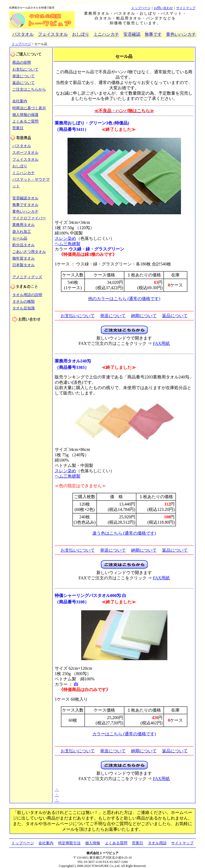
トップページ (141, 8)
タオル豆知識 (23, 308)
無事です (153, 34)
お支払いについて (78, 316)
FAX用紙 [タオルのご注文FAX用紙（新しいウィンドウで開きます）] (161, 343)
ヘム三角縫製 (68, 244)
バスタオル (23, 34)
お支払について (25, 69)
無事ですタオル (25, 205)
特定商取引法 (69, 843)
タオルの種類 (23, 302)
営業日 (18, 128)
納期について (144, 316)
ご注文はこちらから (29, 89)
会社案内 (20, 101)
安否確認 (132, 34)
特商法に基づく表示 (29, 108)
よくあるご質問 (25, 121)
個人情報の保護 (25, 115)
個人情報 (93, 843)
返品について (23, 83)
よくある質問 (116, 843)
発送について (23, 76)
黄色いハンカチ (181, 34)
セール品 (20, 238)
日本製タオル (23, 265)
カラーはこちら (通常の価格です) (124, 734)
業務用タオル (23, 225)
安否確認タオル (25, 198)
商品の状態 (22, 62)
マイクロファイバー (29, 218)
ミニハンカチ (106, 34)
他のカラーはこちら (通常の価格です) (124, 299)
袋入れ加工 (22, 232)
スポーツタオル (25, 153)
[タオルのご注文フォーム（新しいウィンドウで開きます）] (124, 333)
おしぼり (81, 34)
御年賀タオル (23, 258)
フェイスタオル (53, 34)
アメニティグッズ (27, 277)
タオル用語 (157, 843)
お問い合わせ (163, 8)
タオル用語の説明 (27, 295)
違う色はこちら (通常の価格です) (124, 533)
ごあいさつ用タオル (29, 252)
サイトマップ (186, 8)
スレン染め (65, 238)
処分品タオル (23, 245)
